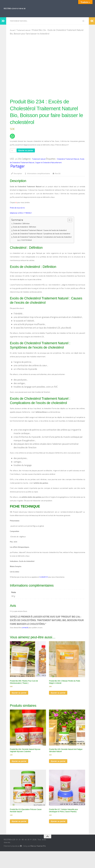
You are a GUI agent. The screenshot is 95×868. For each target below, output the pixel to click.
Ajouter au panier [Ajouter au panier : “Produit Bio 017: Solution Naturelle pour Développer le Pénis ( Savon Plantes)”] (59, 825)
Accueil (12, 30)
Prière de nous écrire (17, 209)
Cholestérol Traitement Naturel (68, 159)
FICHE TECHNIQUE (28, 241)
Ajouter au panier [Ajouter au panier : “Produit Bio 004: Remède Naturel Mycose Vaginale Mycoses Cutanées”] (20, 764)
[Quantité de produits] (13, 151)
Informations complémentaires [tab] (37, 174)
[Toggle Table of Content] (78, 221)
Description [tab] (17, 174)
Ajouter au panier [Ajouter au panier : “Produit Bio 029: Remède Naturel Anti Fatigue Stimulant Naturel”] (59, 764)
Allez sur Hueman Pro (38, 850)
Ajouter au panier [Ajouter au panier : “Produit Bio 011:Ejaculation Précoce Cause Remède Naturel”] (20, 825)
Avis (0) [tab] (56, 174)
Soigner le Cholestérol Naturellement (48, 163)
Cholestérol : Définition (23, 225)
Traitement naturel (19, 21)
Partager (18, 167)
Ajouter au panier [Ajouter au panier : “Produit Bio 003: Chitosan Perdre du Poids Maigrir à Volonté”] (59, 695)
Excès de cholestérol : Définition (26, 228)
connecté (25, 629)
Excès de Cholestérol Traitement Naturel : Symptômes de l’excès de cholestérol (46, 235)
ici (16, 203)
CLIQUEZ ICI (44, 578)
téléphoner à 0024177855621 (21, 214)
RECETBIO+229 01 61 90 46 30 (15, 9)
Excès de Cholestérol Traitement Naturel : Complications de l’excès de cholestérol (47, 238)
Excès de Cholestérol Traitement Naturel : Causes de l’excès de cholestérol (44, 232)
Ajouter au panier (27, 151)
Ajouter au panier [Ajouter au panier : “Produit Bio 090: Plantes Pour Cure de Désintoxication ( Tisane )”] (20, 695)
